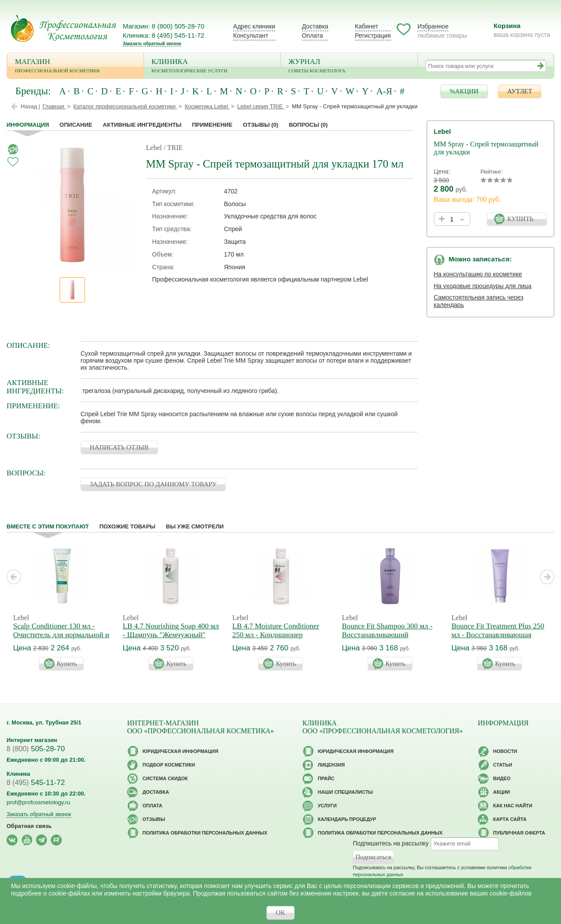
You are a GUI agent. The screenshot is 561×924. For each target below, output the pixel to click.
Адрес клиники (254, 26)
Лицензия (331, 765)
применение (212, 125)
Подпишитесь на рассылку (391, 843)
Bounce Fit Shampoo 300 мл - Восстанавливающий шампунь (387, 635)
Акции (502, 792)
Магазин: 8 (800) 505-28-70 (163, 26)
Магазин (75, 66)
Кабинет (367, 26)
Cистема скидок (165, 778)
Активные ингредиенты (142, 125)
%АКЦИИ (464, 91)
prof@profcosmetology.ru (38, 802)
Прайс (326, 778)
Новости (505, 751)
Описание (76, 125)
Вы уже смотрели (195, 526)
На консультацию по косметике (478, 274)
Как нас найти (513, 806)
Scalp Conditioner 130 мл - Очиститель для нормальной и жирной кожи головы (61, 635)
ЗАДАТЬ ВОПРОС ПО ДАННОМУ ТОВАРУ (153, 484)
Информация (28, 125)
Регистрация (373, 36)
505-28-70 (36, 749)
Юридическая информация (180, 751)
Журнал (349, 66)
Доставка (315, 26)
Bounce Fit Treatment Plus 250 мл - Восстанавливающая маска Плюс (498, 635)
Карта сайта (510, 819)
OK (280, 913)
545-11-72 (36, 783)
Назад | (30, 106)
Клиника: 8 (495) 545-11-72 (163, 35)
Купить (67, 664)
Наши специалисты (345, 792)
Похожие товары (128, 526)
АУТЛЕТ (520, 91)
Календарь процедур (347, 819)
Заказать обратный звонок (152, 44)
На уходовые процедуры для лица (483, 286)
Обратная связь (29, 826)
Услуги (327, 806)
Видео (502, 778)
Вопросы (308, 125)
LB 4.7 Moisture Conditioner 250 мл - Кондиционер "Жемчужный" (276, 635)
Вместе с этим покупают (48, 526)
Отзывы (261, 125)
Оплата (312, 36)
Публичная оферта (519, 833)
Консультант (251, 36)
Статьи (503, 765)
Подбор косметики (169, 765)
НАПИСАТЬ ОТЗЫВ (119, 447)
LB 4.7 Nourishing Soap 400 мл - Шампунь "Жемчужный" (171, 630)
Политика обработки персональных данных (205, 833)
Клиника (212, 66)
